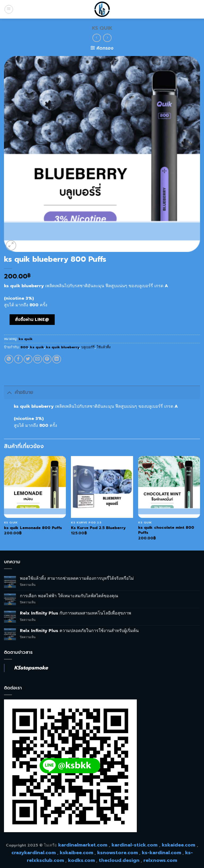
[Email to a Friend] (38, 359)
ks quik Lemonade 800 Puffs (33, 528)
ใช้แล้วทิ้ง (104, 347)
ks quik (102, 28)
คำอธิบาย (18, 392)
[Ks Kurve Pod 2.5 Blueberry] (102, 487)
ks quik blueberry (63, 347)
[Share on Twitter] (28, 359)
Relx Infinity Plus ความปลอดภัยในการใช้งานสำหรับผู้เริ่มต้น (79, 631)
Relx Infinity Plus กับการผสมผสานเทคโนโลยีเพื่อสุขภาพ (76, 613)
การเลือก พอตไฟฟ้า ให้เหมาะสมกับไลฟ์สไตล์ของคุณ (69, 596)
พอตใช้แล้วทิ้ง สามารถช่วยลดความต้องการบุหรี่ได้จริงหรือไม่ (77, 579)
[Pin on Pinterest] (47, 359)
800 (24, 347)
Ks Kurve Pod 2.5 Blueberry (98, 528)
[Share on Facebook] (18, 359)
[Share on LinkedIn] (57, 359)
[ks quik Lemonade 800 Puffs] (35, 487)
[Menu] (9, 9)
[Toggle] (9, 392)
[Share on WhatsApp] (9, 359)
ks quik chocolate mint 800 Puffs (166, 530)
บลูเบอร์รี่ (88, 347)
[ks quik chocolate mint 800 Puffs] (169, 487)
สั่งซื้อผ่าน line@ (32, 320)
